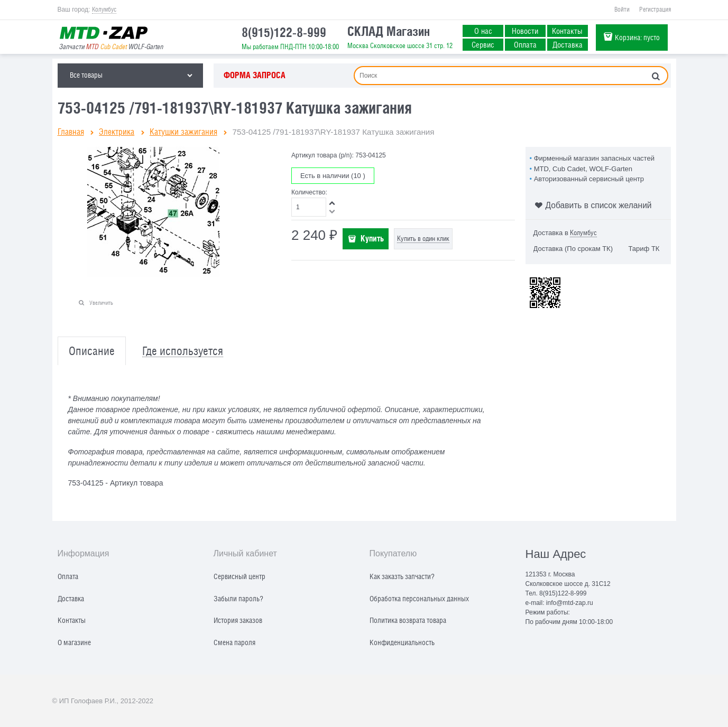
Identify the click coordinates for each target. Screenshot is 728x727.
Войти (622, 10)
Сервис (483, 44)
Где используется (183, 351)
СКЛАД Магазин (389, 31)
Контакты (567, 31)
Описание (92, 351)
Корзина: (637, 37)
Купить (372, 238)
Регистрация (655, 10)
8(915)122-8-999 (284, 32)
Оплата (525, 44)
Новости (525, 31)
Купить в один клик (423, 239)
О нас (483, 31)
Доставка (568, 44)
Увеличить (101, 302)
